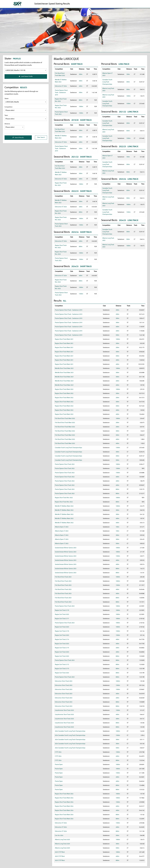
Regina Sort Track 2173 (62, 669)
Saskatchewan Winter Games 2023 (66, 548)
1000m (81, 107)
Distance (14, 126)
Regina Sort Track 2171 (62, 619)
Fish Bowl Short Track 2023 (63, 577)
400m (81, 86)
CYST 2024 (58, 752)
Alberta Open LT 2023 (62, 527)
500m (81, 93)
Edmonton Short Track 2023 (64, 681)
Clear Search (41, 137)
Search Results (18, 138)
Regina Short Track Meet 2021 (64, 339)
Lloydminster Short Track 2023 (64, 710)
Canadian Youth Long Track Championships (107, 82)
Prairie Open (59, 765)
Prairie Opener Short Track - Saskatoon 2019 (61, 93)
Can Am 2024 (59, 836)
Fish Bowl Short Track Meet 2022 (65, 419)
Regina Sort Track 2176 (62, 631)
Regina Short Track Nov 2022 (64, 498)
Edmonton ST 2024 (61, 86)
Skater (26, 101)
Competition (26, 109)
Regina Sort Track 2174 (62, 639)
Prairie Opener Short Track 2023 (65, 606)
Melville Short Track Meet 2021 (64, 368)
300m (81, 81)
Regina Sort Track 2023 (62, 614)
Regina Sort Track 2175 (62, 648)
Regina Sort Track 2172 (62, 665)
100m (128, 74)
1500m (81, 113)
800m (81, 100)
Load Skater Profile (26, 76)
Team (26, 118)
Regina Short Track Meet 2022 (64, 389)
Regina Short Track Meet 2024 (64, 794)
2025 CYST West (60, 852)
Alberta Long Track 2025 (62, 840)
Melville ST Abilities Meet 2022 (64, 506)
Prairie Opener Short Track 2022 (65, 464)
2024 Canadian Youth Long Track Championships (70, 731)
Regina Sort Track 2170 (62, 610)
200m (81, 74)
